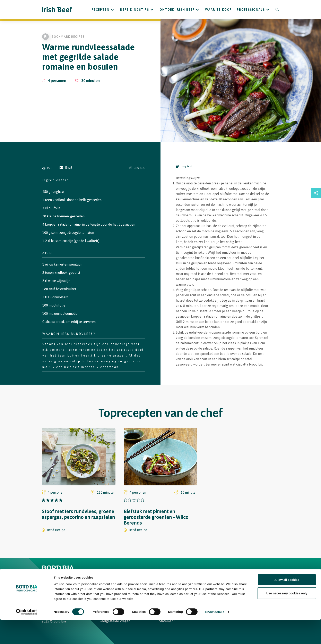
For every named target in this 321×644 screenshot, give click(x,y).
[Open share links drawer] (316, 193)
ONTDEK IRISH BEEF (177, 10)
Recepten (101, 10)
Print (47, 168)
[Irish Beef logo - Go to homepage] (57, 10)
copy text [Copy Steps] (184, 166)
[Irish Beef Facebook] (49, 592)
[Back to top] (278, 571)
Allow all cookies (287, 604)
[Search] (277, 10)
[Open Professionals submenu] (268, 10)
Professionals (251, 10)
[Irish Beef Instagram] (43, 592)
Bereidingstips (135, 10)
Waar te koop (219, 10)
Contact (168, 571)
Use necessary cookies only (287, 617)
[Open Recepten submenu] (112, 10)
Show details (215, 636)
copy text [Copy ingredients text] (137, 168)
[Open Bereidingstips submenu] (152, 10)
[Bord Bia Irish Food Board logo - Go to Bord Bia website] (58, 574)
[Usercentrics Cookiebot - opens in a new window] (27, 636)
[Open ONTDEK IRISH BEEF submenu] (197, 10)
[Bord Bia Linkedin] (55, 592)
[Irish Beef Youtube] (63, 592)
